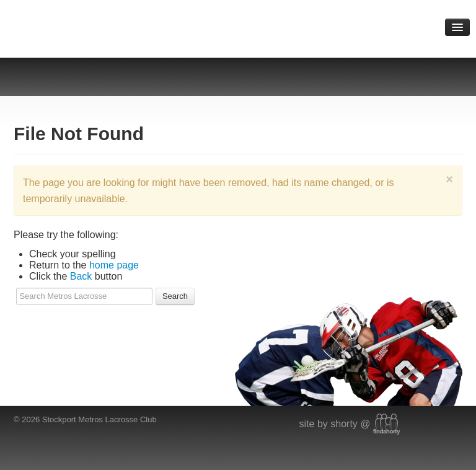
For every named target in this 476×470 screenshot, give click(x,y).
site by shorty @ (350, 424)
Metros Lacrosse (123, 24)
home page (114, 265)
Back (81, 276)
